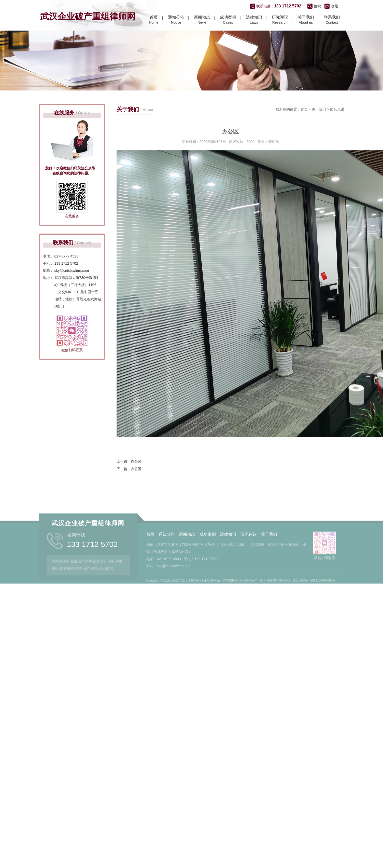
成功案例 (208, 550)
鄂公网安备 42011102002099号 (314, 596)
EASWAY (251, 596)
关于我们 (319, 120)
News (202, 20)
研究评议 (249, 550)
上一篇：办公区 (129, 472)
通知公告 (167, 550)
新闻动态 (187, 550)
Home (154, 20)
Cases (228, 20)
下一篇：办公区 (129, 480)
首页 (304, 120)
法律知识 (228, 550)
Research (280, 20)
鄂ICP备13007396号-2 (275, 596)
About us (306, 20)
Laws (254, 20)
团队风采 (337, 120)
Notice (176, 20)
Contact (332, 20)
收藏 (334, 7)
